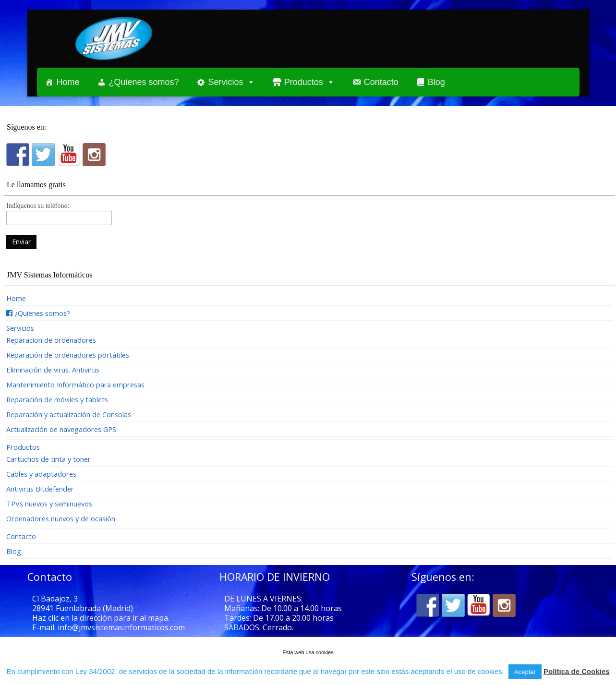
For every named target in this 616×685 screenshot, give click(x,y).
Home (68, 82)
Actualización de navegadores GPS (61, 429)
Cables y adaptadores (41, 474)
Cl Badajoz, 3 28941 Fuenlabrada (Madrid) (83, 603)
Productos (304, 82)
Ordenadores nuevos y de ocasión (61, 518)
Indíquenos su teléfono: (59, 213)
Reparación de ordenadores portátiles (68, 355)
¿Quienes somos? (144, 82)
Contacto (381, 82)
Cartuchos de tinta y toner (48, 459)
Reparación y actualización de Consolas (69, 414)
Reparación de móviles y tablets (57, 399)
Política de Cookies (577, 671)
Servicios (226, 82)
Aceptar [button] (525, 672)
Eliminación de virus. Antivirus (53, 370)
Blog (436, 82)
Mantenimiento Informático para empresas (75, 385)
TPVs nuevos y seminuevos (49, 504)
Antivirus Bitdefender (40, 489)
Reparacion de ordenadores (51, 340)
